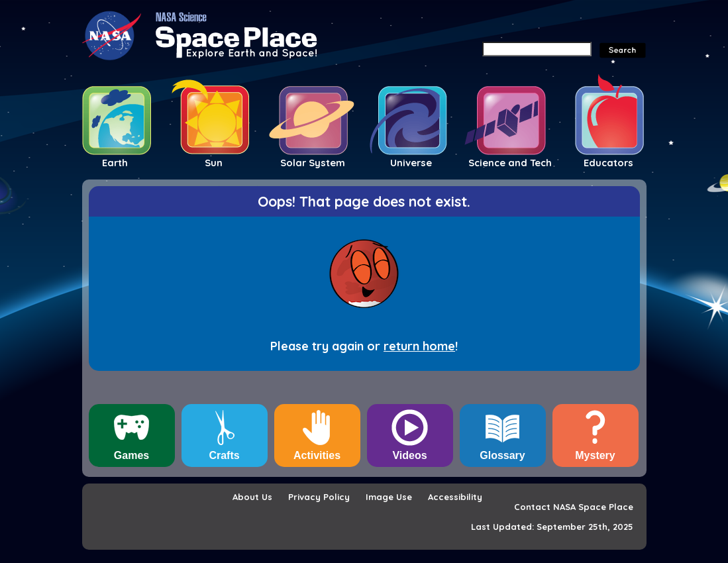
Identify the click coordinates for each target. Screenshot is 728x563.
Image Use (389, 497)
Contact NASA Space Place (574, 507)
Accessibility (455, 497)
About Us (252, 497)
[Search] (537, 49)
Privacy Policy (319, 497)
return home (419, 346)
